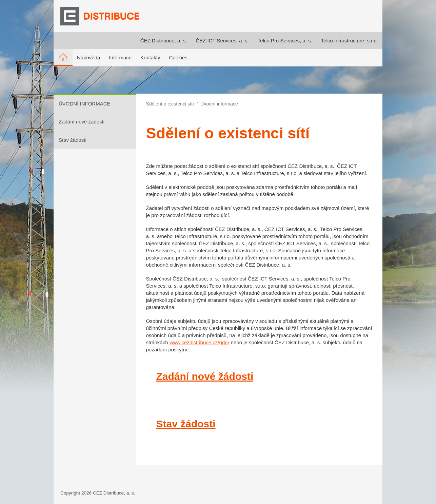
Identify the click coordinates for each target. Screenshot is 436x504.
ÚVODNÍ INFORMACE (85, 104)
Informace (120, 57)
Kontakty (150, 57)
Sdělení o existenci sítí (170, 104)
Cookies (178, 57)
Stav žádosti (73, 140)
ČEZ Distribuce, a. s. (164, 41)
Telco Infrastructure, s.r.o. (350, 41)
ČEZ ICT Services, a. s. (222, 41)
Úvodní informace (219, 104)
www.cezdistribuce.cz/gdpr (200, 342)
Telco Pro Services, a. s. (285, 41)
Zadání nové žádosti (82, 122)
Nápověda (88, 57)
